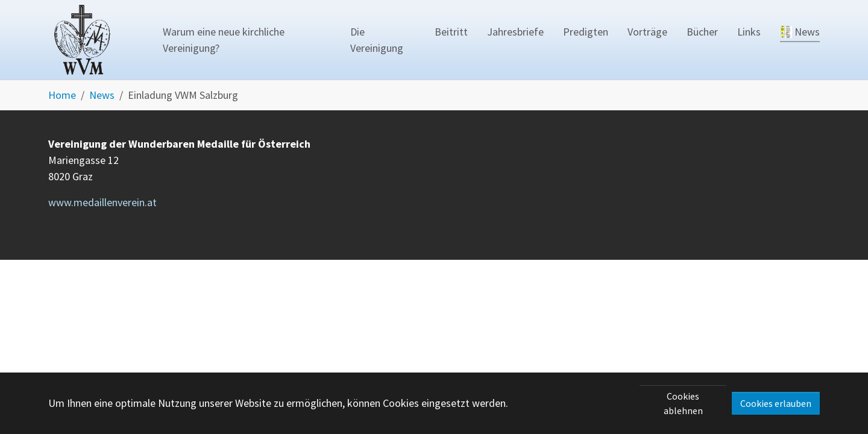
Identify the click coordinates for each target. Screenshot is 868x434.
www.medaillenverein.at (102, 202)
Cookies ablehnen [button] (683, 403)
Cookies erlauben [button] (776, 403)
